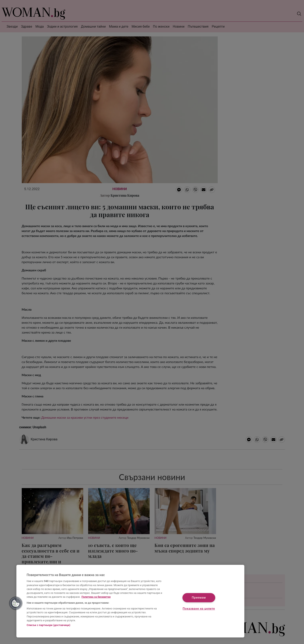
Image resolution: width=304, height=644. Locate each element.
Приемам (199, 598)
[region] (130, 601)
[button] (16, 603)
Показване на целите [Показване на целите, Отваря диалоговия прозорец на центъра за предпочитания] (199, 609)
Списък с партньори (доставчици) (48, 625)
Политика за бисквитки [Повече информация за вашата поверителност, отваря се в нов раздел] (96, 597)
